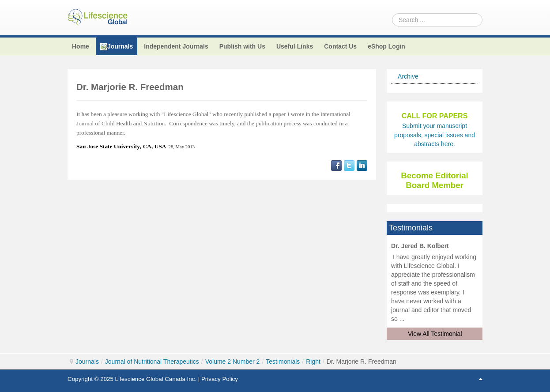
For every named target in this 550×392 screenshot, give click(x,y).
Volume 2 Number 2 (233, 362)
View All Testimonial (435, 334)
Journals (87, 362)
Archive (408, 76)
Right (313, 362)
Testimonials (283, 362)
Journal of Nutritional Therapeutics (152, 362)
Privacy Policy (220, 379)
